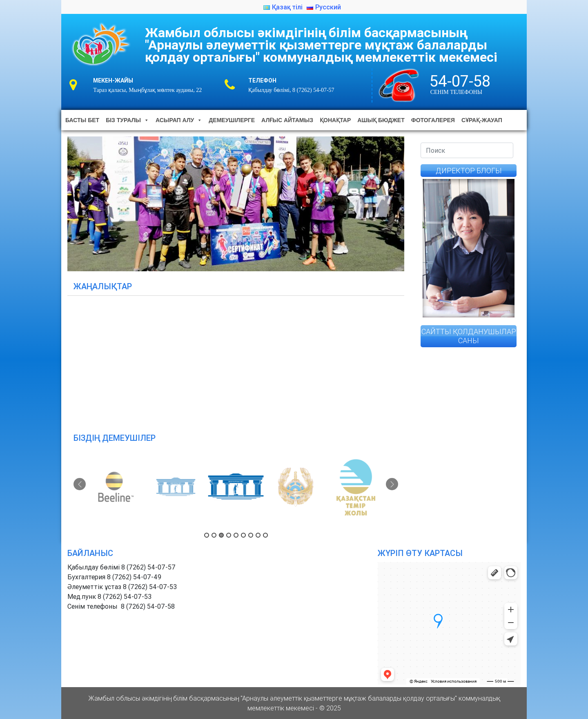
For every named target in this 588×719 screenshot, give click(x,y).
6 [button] (243, 535)
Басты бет (82, 120)
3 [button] (221, 535)
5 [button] (236, 535)
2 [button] (214, 535)
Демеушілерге (232, 120)
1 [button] (207, 535)
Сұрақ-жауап (482, 120)
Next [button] (392, 484)
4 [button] (229, 535)
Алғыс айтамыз (287, 120)
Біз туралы (127, 120)
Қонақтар (335, 120)
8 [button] (258, 535)
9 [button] (265, 535)
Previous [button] (80, 484)
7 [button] (251, 535)
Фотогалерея (433, 120)
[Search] (467, 150)
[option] (117, 487)
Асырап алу (179, 120)
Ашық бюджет (381, 120)
